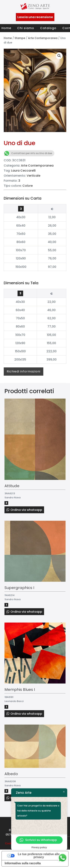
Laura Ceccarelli (23, 171)
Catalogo (48, 28)
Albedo (11, 774)
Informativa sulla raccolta (23, 863)
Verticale (34, 176)
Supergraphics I (19, 588)
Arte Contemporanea (43, 38)
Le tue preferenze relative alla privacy (39, 856)
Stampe (20, 38)
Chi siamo (26, 28)
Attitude (12, 486)
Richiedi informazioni (24, 371)
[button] (59, 56)
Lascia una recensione (35, 17)
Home (6, 28)
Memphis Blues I (20, 690)
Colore (28, 186)
